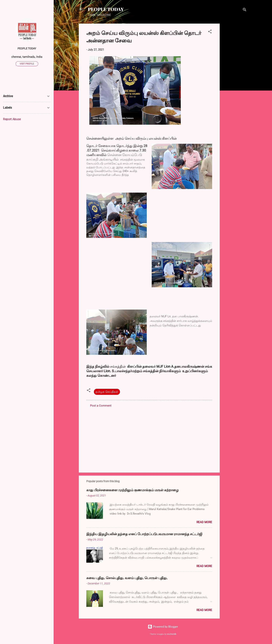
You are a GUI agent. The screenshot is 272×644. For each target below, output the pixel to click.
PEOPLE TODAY (106, 9)
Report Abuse (12, 119)
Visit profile (27, 64)
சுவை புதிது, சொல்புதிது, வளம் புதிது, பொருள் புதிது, (127, 578)
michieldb (172, 634)
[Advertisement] (235, 80)
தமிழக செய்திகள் (107, 392)
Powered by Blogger (163, 627)
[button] (210, 32)
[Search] (245, 10)
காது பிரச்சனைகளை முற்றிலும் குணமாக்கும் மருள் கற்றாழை (132, 490)
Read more (204, 522)
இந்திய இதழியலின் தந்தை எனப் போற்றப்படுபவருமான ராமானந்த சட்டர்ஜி (144, 534)
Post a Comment (101, 406)
